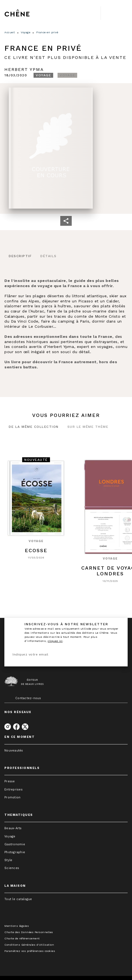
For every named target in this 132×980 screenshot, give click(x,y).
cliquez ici (55, 641)
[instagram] (8, 727)
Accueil (10, 32)
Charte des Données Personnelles (29, 932)
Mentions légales (17, 926)
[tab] (20, 256)
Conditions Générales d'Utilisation (29, 945)
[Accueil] (27, 13)
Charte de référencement (22, 938)
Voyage (25, 32)
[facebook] (16, 727)
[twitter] (25, 727)
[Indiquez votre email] (59, 655)
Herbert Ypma (24, 69)
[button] (43, 75)
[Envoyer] (117, 655)
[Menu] (114, 13)
